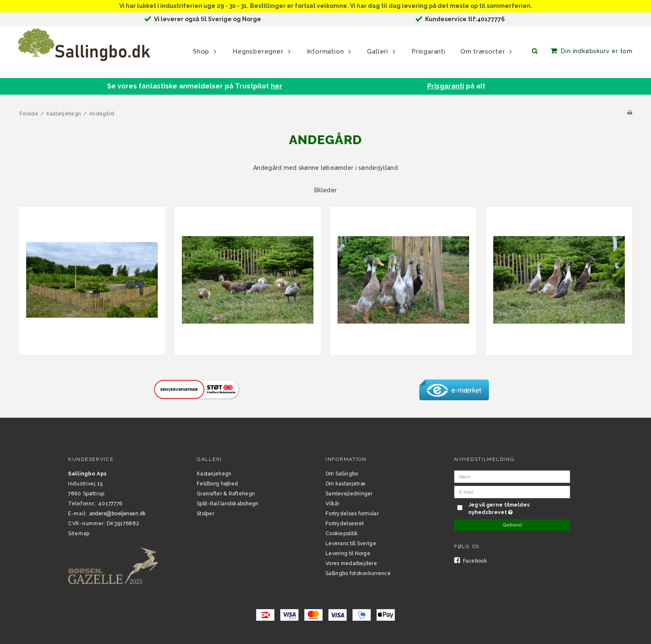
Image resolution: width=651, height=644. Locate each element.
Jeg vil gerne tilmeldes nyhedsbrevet (519, 508)
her (277, 86)
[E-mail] (512, 492)
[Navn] (512, 476)
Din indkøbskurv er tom (597, 51)
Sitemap (79, 534)
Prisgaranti (446, 86)
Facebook (471, 561)
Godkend (512, 525)
